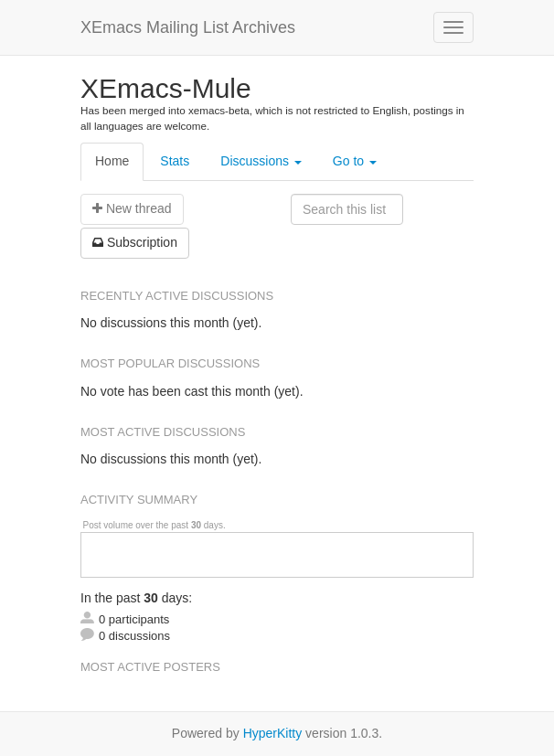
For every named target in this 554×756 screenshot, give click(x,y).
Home (112, 161)
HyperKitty (273, 733)
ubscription (135, 242)
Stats (175, 161)
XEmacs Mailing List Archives (188, 27)
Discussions (261, 161)
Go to (355, 161)
